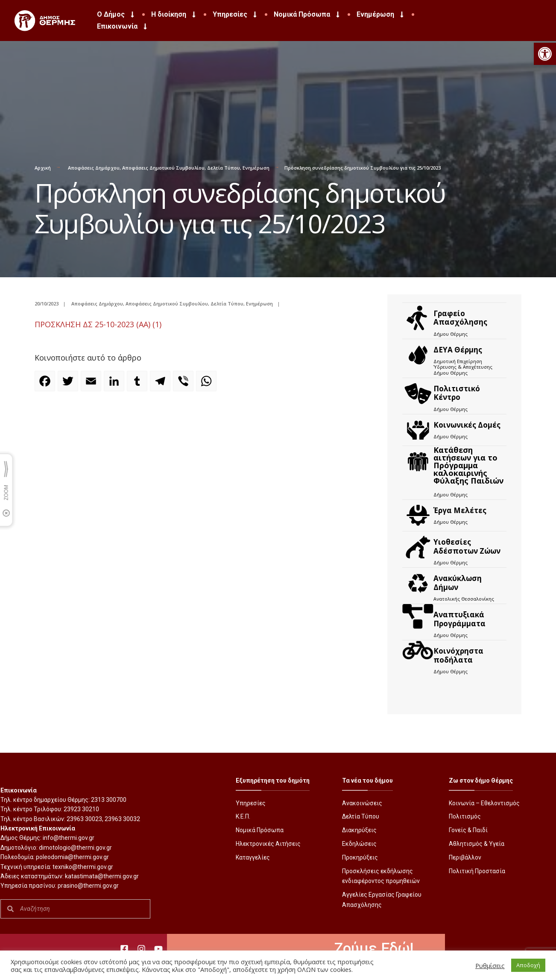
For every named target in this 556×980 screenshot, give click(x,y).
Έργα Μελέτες (460, 510)
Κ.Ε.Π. (243, 816)
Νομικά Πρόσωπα (307, 15)
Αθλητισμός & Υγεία (477, 844)
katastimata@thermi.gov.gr (102, 876)
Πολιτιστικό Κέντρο (457, 393)
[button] (545, 54)
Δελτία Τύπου (224, 168)
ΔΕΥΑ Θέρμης (458, 350)
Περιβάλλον (465, 857)
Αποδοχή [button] (528, 965)
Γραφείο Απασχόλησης (460, 318)
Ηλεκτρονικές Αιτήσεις (268, 844)
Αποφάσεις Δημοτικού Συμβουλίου (163, 168)
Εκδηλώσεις (359, 844)
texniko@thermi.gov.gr (83, 867)
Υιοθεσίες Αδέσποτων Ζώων (467, 546)
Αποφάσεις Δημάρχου (94, 168)
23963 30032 (122, 819)
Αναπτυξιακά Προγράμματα (459, 619)
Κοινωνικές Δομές (467, 425)
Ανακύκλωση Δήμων (458, 582)
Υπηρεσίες (236, 15)
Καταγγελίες (253, 857)
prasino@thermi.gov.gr (88, 886)
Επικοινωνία (123, 26)
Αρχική (43, 168)
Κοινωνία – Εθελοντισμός (484, 803)
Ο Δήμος (116, 15)
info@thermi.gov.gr (69, 838)
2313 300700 (109, 800)
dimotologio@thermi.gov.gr (75, 848)
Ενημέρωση (381, 15)
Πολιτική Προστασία (477, 871)
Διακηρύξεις (359, 830)
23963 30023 (84, 819)
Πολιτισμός (465, 816)
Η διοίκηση (174, 15)
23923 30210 (81, 809)
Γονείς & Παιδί (468, 830)
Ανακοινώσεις (362, 803)
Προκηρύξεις (360, 857)
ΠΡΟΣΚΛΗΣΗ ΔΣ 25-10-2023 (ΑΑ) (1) (98, 324)
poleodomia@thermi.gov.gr (72, 857)
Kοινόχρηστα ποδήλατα (458, 655)
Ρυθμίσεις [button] (490, 965)
